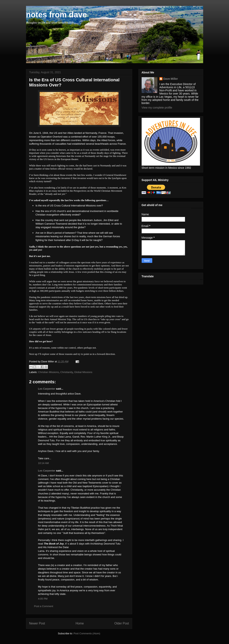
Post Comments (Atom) (87, 633)
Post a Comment (44, 606)
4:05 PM (43, 599)
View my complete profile (157, 108)
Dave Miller (171, 79)
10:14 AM (43, 463)
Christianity (67, 372)
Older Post (122, 623)
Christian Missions (48, 372)
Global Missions (83, 372)
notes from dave (57, 15)
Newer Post (37, 623)
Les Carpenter (47, 389)
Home (80, 623)
